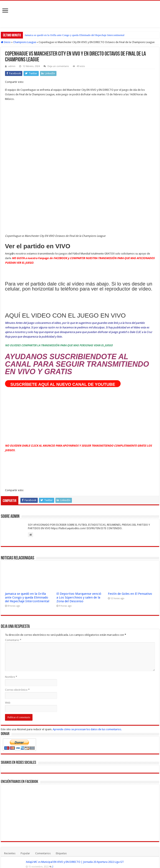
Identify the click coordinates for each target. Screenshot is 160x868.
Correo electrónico (17, 565)
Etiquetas (61, 729)
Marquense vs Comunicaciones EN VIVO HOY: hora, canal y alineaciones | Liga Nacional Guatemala (84, 754)
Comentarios (43, 729)
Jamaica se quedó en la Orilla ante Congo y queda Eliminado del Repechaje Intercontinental (74, 35)
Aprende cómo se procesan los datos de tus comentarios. (87, 605)
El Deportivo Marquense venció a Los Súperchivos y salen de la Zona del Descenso (79, 473)
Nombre (11, 552)
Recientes (10, 729)
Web (8, 578)
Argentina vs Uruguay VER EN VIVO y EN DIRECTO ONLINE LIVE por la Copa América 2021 (56, 788)
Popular (25, 729)
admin (12, 66)
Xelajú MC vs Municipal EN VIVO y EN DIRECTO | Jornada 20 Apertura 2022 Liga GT (75, 737)
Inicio (6, 42)
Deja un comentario (58, 66)
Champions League (25, 42)
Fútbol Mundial (45, 863)
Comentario (13, 515)
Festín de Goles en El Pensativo (130, 469)
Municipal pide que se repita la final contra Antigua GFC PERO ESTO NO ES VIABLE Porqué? (79, 799)
